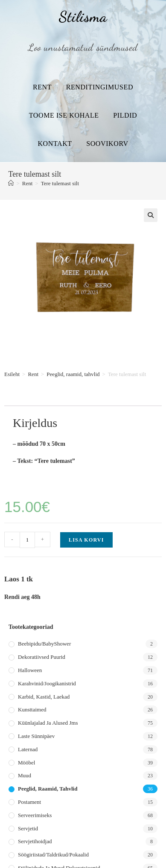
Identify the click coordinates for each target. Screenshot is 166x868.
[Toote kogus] (27, 540)
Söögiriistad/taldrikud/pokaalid (53, 855)
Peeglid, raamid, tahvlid (73, 374)
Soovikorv (107, 144)
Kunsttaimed (32, 710)
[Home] (11, 183)
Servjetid (28, 828)
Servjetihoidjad (35, 841)
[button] (151, 215)
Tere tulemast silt (60, 183)
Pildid (125, 115)
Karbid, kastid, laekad (44, 697)
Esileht (12, 374)
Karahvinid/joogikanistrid (47, 683)
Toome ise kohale (64, 115)
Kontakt (55, 144)
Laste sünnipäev (36, 736)
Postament (29, 802)
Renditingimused (100, 87)
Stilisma (83, 17)
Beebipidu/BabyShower (44, 644)
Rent (42, 87)
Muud (25, 775)
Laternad (28, 749)
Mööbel (26, 763)
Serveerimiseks (35, 815)
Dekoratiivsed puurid (42, 657)
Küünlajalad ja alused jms (48, 723)
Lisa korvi (86, 540)
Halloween (30, 670)
